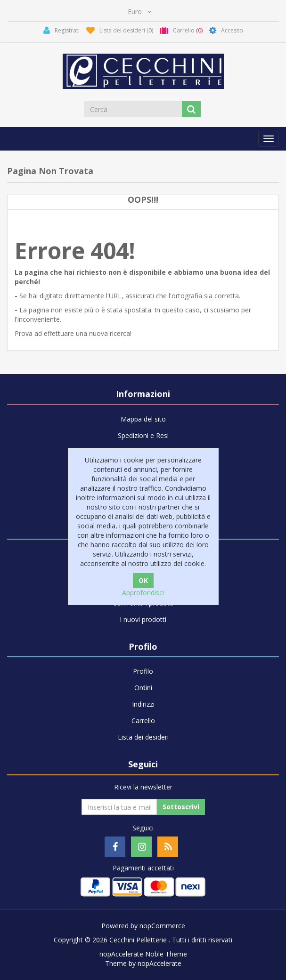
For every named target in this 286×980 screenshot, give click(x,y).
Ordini (143, 688)
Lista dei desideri (143, 737)
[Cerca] (134, 109)
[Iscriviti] (119, 807)
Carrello (143, 721)
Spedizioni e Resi (143, 435)
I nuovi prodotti (143, 619)
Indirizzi (143, 704)
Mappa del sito (143, 419)
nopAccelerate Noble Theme (143, 954)
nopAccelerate (159, 963)
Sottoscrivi (181, 807)
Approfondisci (143, 593)
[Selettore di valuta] (139, 12)
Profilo (143, 671)
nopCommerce (162, 926)
